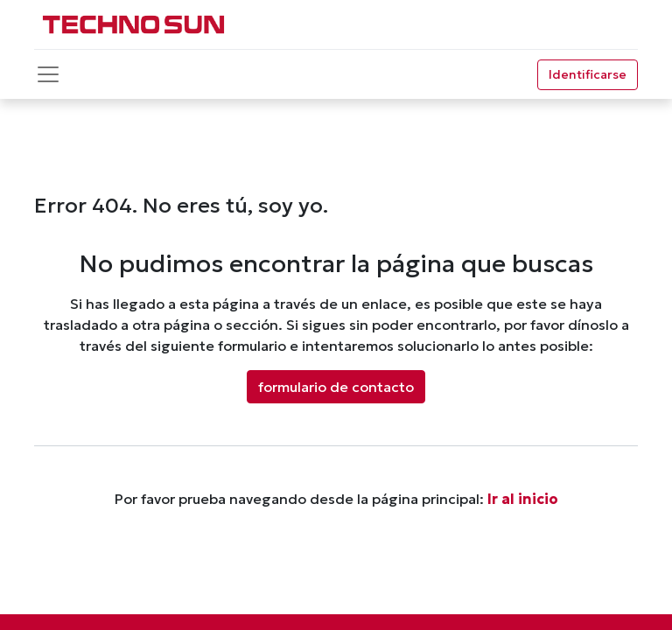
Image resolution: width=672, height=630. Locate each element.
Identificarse (588, 74)
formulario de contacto (336, 387)
